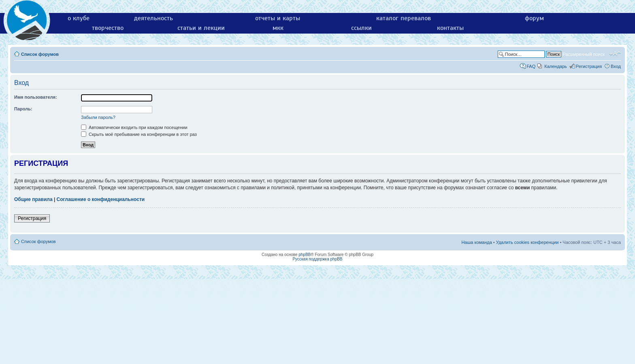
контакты (450, 28)
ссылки (361, 28)
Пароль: (23, 109)
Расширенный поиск (584, 54)
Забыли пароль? (98, 117)
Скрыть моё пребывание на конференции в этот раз (139, 134)
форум (534, 18)
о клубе (79, 18)
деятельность (153, 18)
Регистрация (589, 66)
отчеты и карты (278, 18)
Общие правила (33, 199)
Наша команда (476, 242)
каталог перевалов (404, 18)
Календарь (556, 66)
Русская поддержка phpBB (317, 259)
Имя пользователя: (36, 97)
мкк (278, 28)
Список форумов (40, 54)
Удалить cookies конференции (527, 242)
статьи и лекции (201, 28)
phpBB (305, 255)
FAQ (531, 66)
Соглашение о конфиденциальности (101, 199)
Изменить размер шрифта (615, 54)
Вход (616, 66)
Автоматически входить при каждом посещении (134, 127)
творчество (108, 28)
